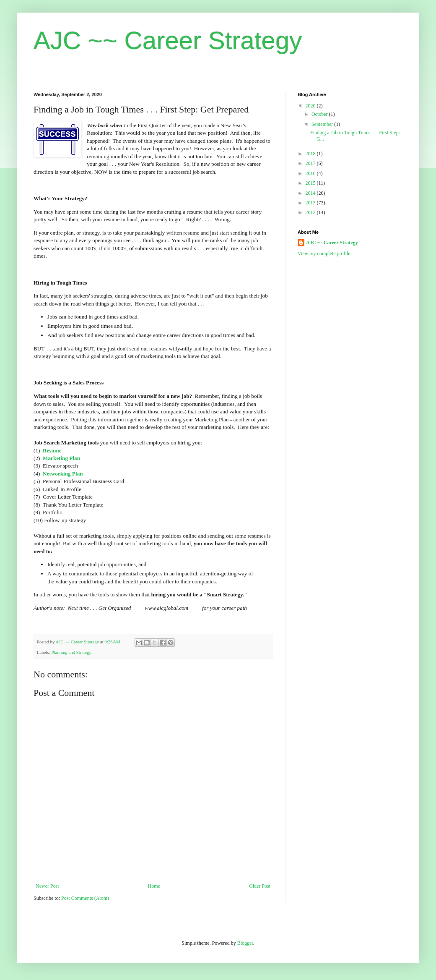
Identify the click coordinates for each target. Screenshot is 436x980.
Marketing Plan (61, 458)
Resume (52, 451)
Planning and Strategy (71, 652)
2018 (311, 154)
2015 (311, 183)
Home (154, 886)
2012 (311, 212)
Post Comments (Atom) (85, 898)
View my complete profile (324, 253)
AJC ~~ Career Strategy (168, 41)
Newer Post (47, 886)
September (323, 124)
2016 (311, 173)
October (320, 114)
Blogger (245, 943)
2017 (311, 163)
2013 (311, 203)
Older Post (260, 886)
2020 (311, 106)
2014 (311, 193)
